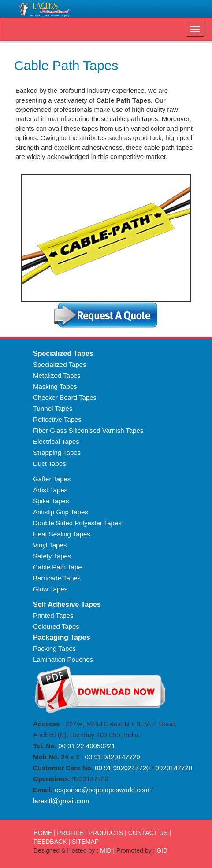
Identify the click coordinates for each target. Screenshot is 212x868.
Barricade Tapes (57, 578)
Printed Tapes (53, 615)
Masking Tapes (55, 386)
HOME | (45, 833)
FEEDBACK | (52, 842)
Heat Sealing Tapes (62, 534)
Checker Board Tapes (65, 397)
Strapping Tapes (57, 452)
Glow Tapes (50, 589)
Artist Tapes (50, 490)
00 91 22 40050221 (87, 746)
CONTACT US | (150, 833)
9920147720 (174, 768)
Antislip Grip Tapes (61, 512)
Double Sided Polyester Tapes (77, 523)
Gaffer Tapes (52, 479)
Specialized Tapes (60, 364)
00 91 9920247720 (121, 768)
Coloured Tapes (56, 626)
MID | (107, 850)
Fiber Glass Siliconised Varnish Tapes (88, 430)
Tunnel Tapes (53, 408)
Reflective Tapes (57, 419)
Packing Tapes (54, 648)
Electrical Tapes (56, 441)
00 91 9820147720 (111, 757)
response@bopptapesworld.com (102, 790)
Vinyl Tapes (50, 545)
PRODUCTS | (108, 833)
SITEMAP (85, 842)
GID (162, 850)
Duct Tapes (50, 464)
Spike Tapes (51, 501)
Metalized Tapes (57, 375)
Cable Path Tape (58, 567)
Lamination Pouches (63, 659)
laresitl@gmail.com (61, 801)
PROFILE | (72, 833)
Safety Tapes (52, 556)
